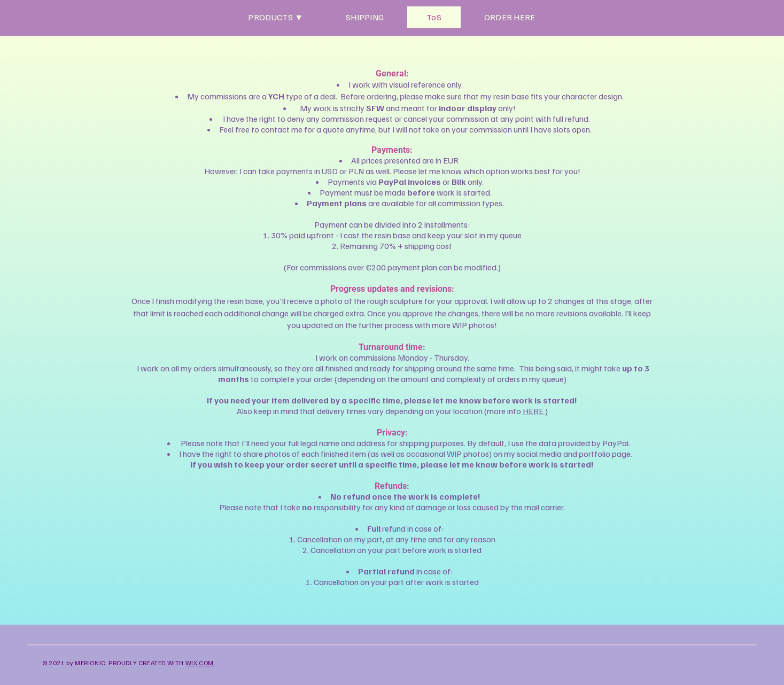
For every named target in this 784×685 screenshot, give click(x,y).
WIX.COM (200, 663)
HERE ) (535, 411)
